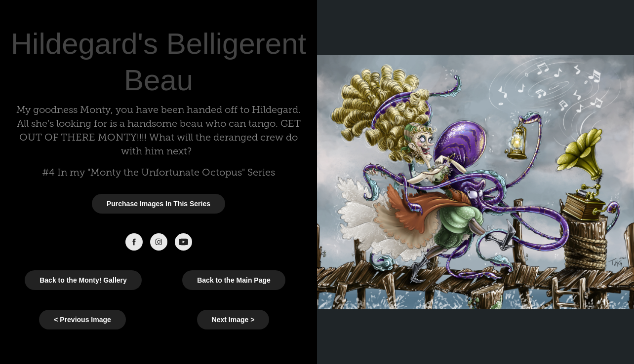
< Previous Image (82, 320)
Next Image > (233, 320)
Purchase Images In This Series (158, 204)
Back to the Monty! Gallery (83, 280)
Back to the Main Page (234, 280)
